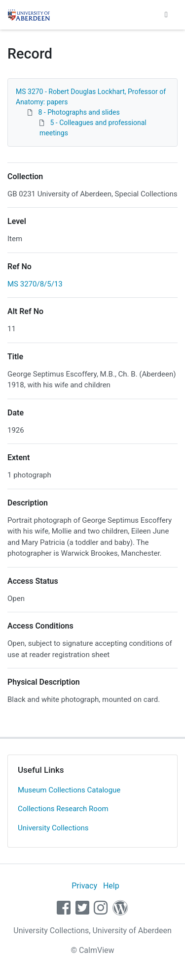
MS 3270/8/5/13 (35, 284)
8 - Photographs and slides (79, 112)
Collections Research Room (63, 809)
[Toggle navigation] (166, 15)
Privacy (84, 886)
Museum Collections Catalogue (69, 790)
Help (111, 886)
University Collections (53, 828)
